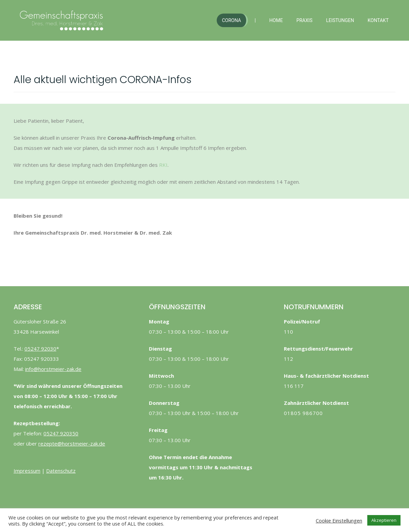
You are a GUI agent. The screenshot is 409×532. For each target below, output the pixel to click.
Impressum (27, 471)
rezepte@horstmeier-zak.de (72, 444)
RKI (163, 165)
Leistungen (340, 20)
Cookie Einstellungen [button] (339, 520)
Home (276, 20)
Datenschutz (61, 471)
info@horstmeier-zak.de (53, 369)
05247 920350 (61, 433)
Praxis (305, 20)
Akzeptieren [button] (384, 520)
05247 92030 (40, 349)
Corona (231, 20)
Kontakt (378, 20)
